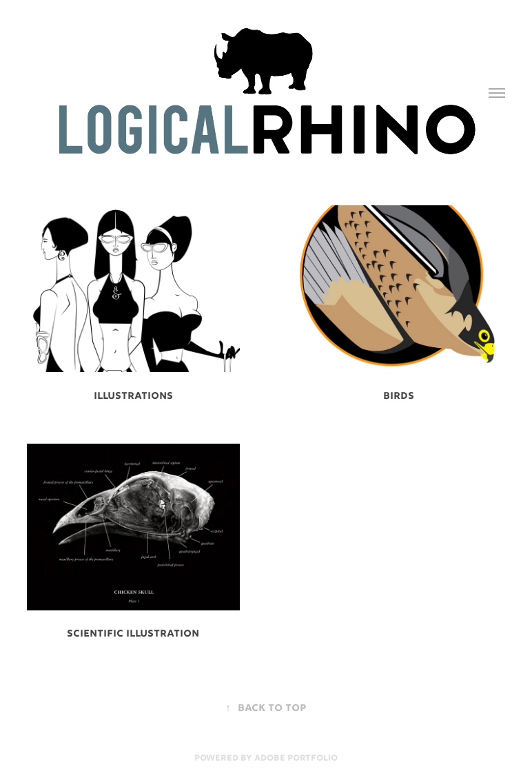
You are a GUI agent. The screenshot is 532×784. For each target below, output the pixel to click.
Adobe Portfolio (296, 759)
